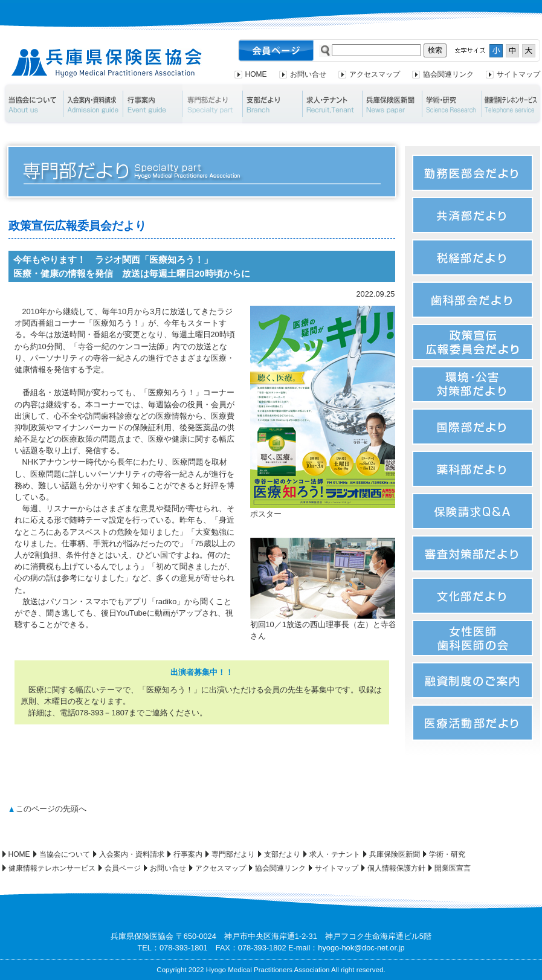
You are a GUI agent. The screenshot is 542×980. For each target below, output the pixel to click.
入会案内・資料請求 (93, 104)
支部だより (272, 104)
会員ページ (123, 868)
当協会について (32, 104)
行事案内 (153, 104)
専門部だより (212, 104)
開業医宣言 (453, 868)
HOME (256, 74)
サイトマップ (518, 74)
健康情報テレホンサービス (52, 868)
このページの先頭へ (51, 809)
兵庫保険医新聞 (392, 104)
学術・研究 (452, 104)
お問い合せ (308, 74)
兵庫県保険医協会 (107, 63)
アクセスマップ (375, 74)
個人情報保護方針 (396, 868)
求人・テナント (332, 104)
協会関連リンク (448, 74)
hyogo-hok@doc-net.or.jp (361, 948)
